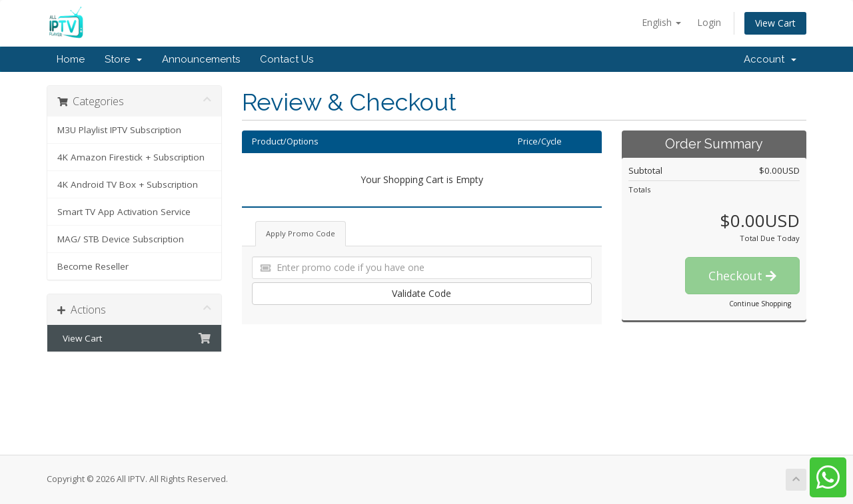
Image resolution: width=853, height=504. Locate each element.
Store (123, 59)
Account (770, 59)
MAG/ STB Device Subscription (121, 239)
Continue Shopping (760, 304)
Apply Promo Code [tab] (301, 233)
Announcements (201, 59)
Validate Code (422, 293)
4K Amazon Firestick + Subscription (131, 157)
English (661, 22)
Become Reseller (93, 266)
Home (71, 59)
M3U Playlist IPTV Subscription (119, 130)
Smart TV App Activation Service (124, 212)
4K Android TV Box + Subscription (128, 184)
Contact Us (287, 59)
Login (709, 22)
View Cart (775, 23)
